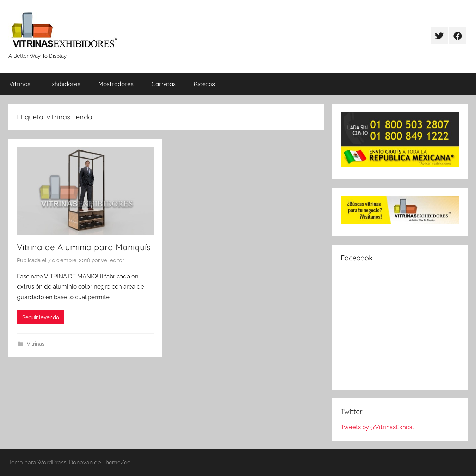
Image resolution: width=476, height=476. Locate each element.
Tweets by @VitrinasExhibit (378, 427)
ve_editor (113, 260)
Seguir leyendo (41, 317)
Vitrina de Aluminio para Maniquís (84, 247)
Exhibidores (64, 84)
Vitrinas (20, 84)
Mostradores (116, 84)
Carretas (164, 84)
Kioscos (204, 84)
